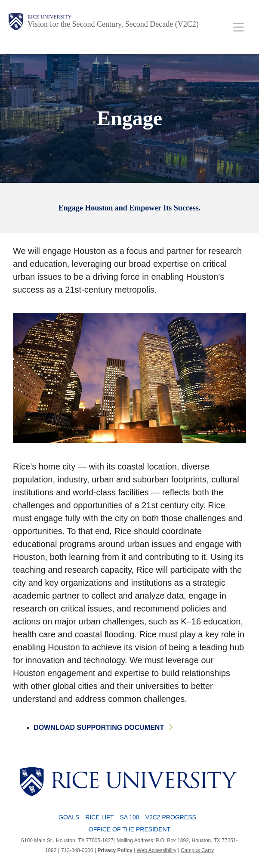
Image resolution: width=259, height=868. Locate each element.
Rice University (49, 17)
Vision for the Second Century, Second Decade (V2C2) (113, 24)
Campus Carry (197, 850)
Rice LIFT (99, 817)
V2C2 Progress (171, 817)
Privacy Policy (115, 850)
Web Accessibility (157, 850)
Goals (69, 817)
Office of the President (129, 829)
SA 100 (129, 817)
